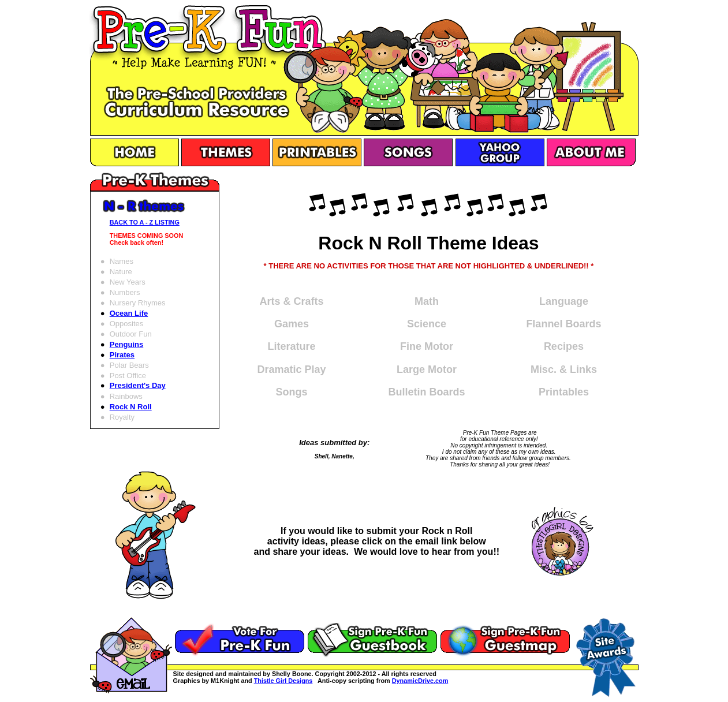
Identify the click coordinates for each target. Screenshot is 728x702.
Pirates (122, 355)
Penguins (127, 344)
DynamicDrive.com (420, 681)
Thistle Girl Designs (283, 681)
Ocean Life (129, 313)
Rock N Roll (131, 407)
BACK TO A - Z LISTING (145, 222)
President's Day (138, 385)
